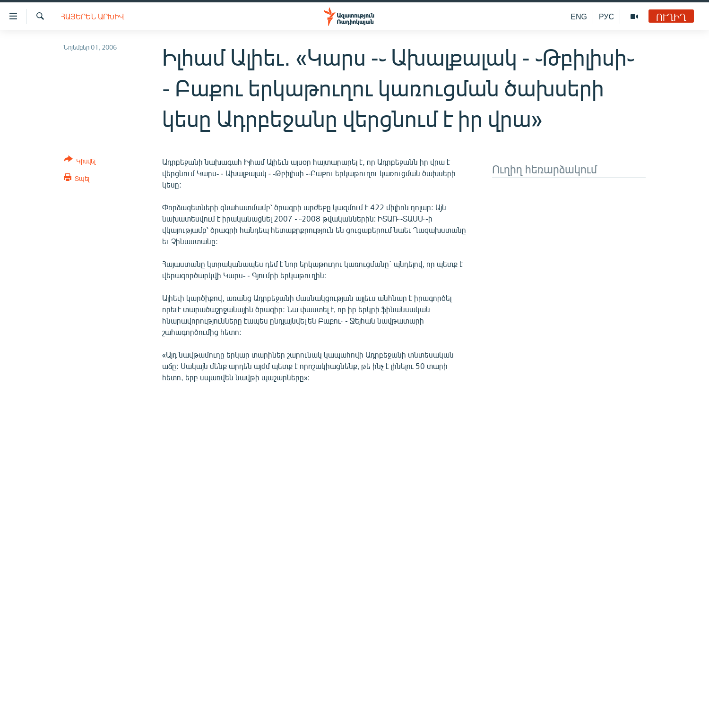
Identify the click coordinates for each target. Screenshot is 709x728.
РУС (606, 16)
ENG (579, 16)
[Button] (80, 162)
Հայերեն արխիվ (93, 16)
